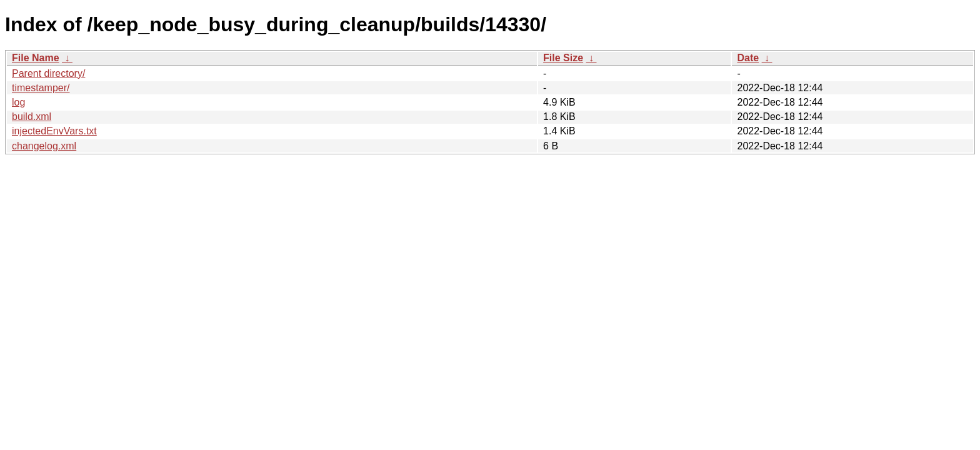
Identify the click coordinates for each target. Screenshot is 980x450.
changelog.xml (44, 146)
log (18, 102)
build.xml (32, 117)
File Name (36, 58)
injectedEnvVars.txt (54, 131)
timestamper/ (41, 88)
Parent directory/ (48, 73)
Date (748, 58)
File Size (563, 58)
